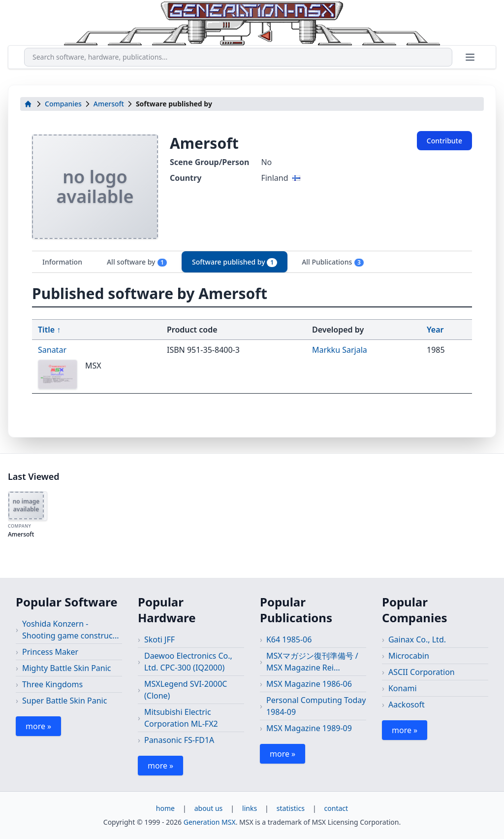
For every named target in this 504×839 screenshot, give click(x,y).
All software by (137, 262)
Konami (403, 688)
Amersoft (109, 104)
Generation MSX (210, 822)
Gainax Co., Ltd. (417, 639)
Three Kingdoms (52, 684)
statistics (291, 808)
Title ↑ (49, 330)
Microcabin (409, 656)
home (165, 808)
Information (62, 262)
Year (435, 330)
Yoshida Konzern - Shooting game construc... (71, 630)
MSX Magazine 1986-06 (309, 684)
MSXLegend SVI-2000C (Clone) (186, 690)
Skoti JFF (159, 639)
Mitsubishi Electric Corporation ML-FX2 (181, 718)
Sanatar (52, 350)
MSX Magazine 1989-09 (309, 728)
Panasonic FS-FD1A (179, 740)
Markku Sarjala (340, 350)
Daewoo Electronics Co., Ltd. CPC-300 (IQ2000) (188, 662)
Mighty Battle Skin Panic (67, 668)
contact (336, 808)
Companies (63, 104)
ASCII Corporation (422, 672)
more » (38, 726)
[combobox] (238, 57)
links (250, 808)
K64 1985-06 (289, 639)
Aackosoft (407, 705)
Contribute (444, 141)
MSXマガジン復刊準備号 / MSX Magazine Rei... (312, 662)
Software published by (235, 262)
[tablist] (252, 262)
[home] (28, 104)
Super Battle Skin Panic (64, 701)
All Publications (333, 262)
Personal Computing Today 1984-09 (316, 706)
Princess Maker (50, 652)
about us (209, 808)
